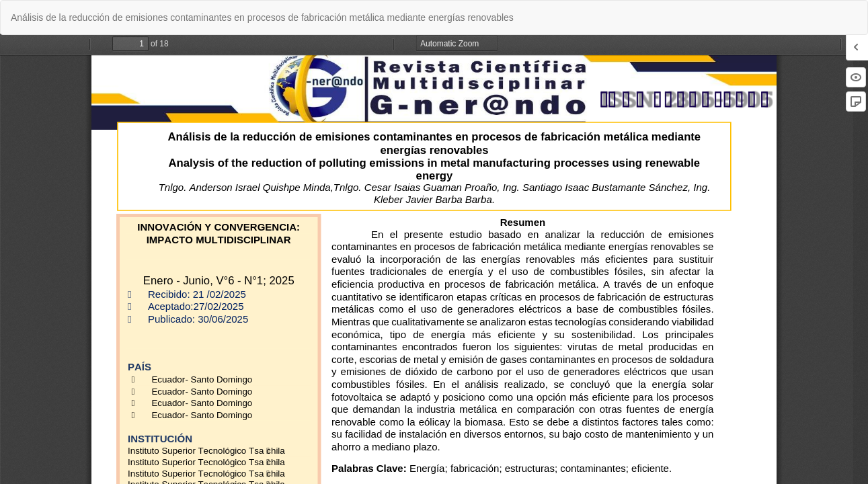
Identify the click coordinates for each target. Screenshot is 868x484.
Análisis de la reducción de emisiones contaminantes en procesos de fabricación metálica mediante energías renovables (262, 17)
